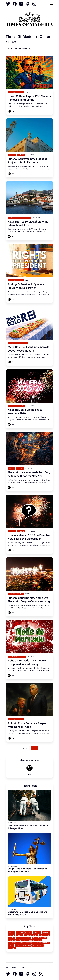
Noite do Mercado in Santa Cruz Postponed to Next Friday (27, 662)
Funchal (12, 155)
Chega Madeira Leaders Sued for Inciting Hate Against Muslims (28, 870)
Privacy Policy (11, 968)
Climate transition (23, 945)
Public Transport (40, 938)
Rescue (28, 938)
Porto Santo (38, 945)
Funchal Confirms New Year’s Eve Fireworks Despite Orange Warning (29, 600)
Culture (20, 92)
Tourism (20, 932)
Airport (20, 938)
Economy (46, 932)
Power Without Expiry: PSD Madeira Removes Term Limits (29, 98)
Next (35, 748)
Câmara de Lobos (15, 218)
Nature (11, 935)
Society (12, 468)
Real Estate (44, 935)
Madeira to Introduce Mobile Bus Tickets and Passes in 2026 (27, 913)
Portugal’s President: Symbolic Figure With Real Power (26, 286)
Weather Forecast (42, 943)
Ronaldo (12, 948)
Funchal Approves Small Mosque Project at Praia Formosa (28, 161)
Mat (13, 111)
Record (29, 943)
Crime (35, 935)
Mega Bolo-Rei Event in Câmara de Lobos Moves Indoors (29, 349)
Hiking (11, 945)
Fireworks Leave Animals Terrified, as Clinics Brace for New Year (29, 474)
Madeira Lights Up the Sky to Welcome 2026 (25, 412)
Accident (12, 943)
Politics (12, 92)
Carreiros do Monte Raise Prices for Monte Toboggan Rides (28, 827)
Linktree (23, 968)
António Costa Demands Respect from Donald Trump (28, 725)
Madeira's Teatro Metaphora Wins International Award (28, 223)
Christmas (13, 657)
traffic (12, 938)
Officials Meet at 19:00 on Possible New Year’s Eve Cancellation (29, 537)
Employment (13, 940)
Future (23, 940)
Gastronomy (22, 343)
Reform (19, 935)
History (21, 943)
